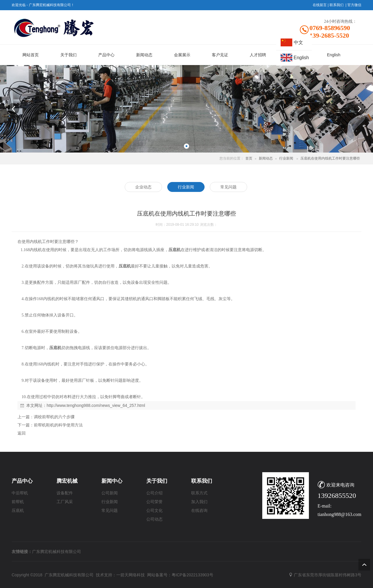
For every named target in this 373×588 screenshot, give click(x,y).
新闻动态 (266, 158)
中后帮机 (20, 493)
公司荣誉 (154, 502)
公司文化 (154, 511)
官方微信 (354, 5)
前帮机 (18, 502)
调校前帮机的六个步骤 (54, 417)
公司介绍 (154, 493)
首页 (249, 158)
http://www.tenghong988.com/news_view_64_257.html (96, 405)
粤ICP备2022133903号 (192, 575)
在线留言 (320, 5)
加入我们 (199, 502)
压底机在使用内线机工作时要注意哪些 (330, 158)
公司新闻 (110, 493)
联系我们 (337, 5)
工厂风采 (65, 502)
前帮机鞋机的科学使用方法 (58, 425)
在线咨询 (199, 511)
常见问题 (110, 511)
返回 (22, 433)
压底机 (18, 511)
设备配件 (65, 493)
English (301, 58)
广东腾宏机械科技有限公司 (57, 552)
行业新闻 (286, 158)
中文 (298, 42)
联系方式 (199, 493)
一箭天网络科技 (131, 575)
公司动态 (154, 519)
